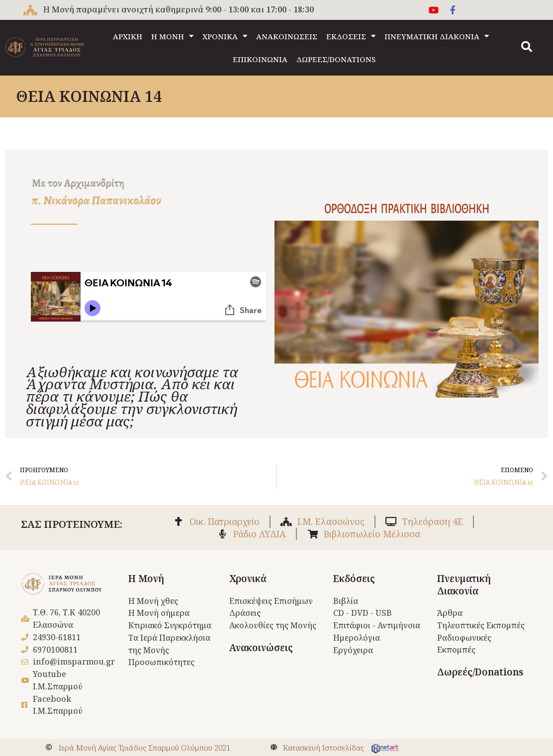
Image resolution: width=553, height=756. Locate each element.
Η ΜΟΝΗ (172, 36)
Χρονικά (248, 579)
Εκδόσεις (354, 579)
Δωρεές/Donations (480, 672)
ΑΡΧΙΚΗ (128, 36)
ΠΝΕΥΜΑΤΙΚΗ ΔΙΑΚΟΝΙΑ (437, 36)
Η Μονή (146, 579)
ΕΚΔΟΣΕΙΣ (351, 36)
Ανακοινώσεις (261, 648)
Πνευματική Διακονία (464, 585)
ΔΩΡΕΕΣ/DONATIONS (336, 59)
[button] (527, 47)
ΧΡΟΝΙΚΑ (225, 36)
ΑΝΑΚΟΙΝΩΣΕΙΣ (287, 36)
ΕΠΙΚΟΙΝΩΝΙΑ (260, 59)
